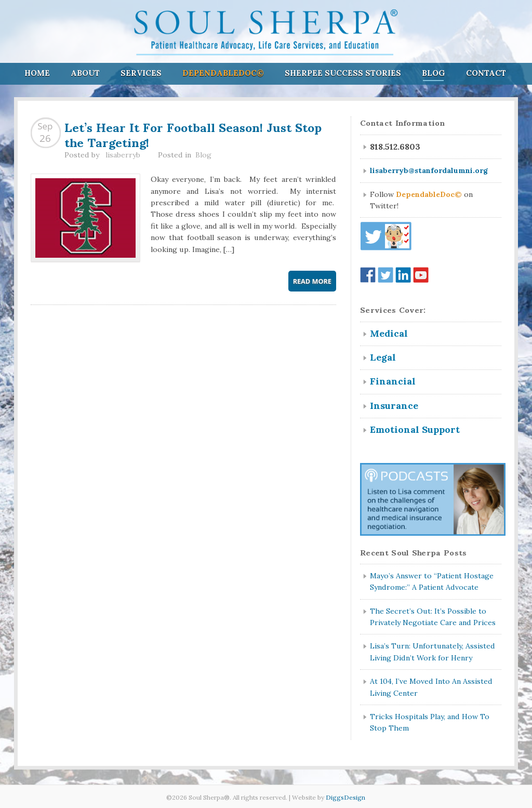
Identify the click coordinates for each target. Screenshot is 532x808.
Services (141, 73)
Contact (486, 73)
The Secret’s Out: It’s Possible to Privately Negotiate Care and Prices (433, 617)
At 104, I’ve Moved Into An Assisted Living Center (431, 687)
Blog (434, 73)
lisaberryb (123, 155)
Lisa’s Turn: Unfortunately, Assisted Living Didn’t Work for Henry (433, 652)
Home (37, 73)
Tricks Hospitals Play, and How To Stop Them (430, 722)
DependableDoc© (223, 73)
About (85, 73)
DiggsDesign (345, 797)
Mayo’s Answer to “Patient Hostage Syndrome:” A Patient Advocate (432, 581)
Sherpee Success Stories (343, 73)
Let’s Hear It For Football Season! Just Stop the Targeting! (193, 134)
